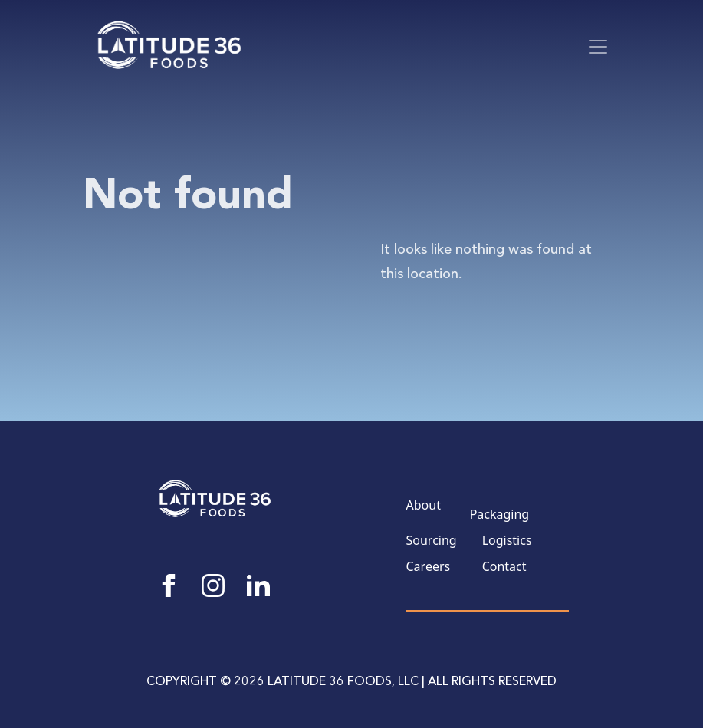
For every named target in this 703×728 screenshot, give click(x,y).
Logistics (507, 540)
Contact (504, 566)
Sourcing (432, 540)
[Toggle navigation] (598, 47)
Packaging (500, 514)
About (424, 505)
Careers (429, 566)
